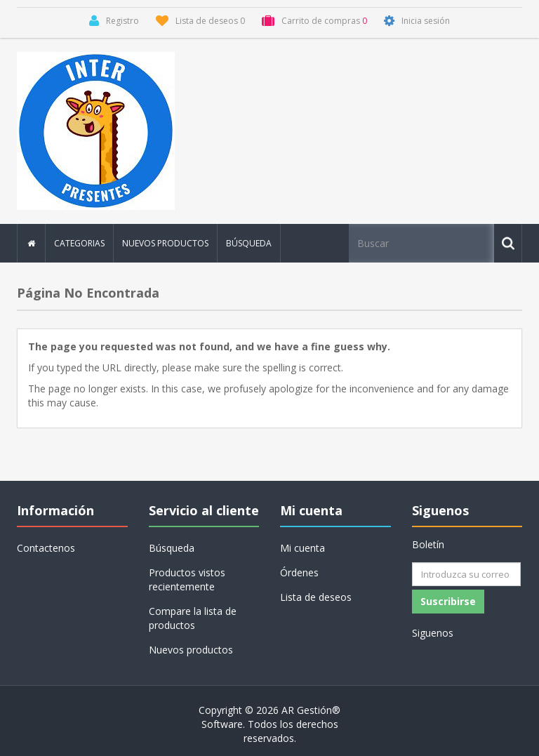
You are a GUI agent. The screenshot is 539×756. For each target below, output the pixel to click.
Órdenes (299, 572)
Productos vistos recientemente (187, 579)
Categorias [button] (79, 243)
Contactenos (46, 548)
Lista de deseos (316, 597)
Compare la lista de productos (193, 618)
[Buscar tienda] (422, 243)
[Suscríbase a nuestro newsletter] (466, 574)
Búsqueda (249, 243)
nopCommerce (108, 710)
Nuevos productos (165, 243)
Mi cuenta (302, 548)
